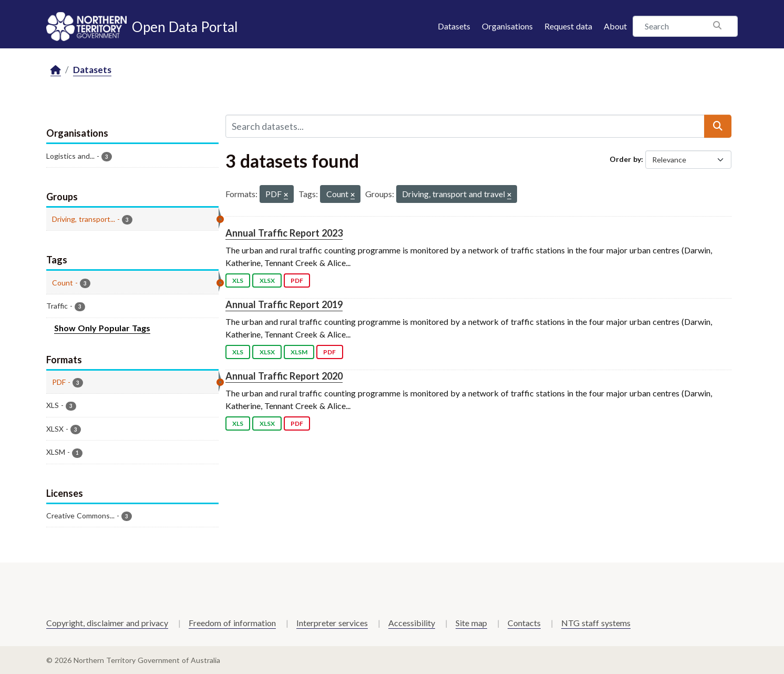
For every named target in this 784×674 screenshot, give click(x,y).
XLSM (299, 352)
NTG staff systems (596, 623)
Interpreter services (332, 623)
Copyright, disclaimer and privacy (107, 623)
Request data (568, 26)
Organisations (507, 26)
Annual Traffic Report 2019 (284, 304)
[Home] (56, 70)
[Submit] (718, 126)
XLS (238, 280)
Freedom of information (232, 623)
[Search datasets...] (465, 126)
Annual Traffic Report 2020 (284, 376)
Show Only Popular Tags (102, 328)
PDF (297, 280)
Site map (471, 623)
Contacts (524, 623)
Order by (625, 159)
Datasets (454, 26)
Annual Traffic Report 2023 (284, 233)
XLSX (267, 280)
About (615, 26)
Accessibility (412, 623)
